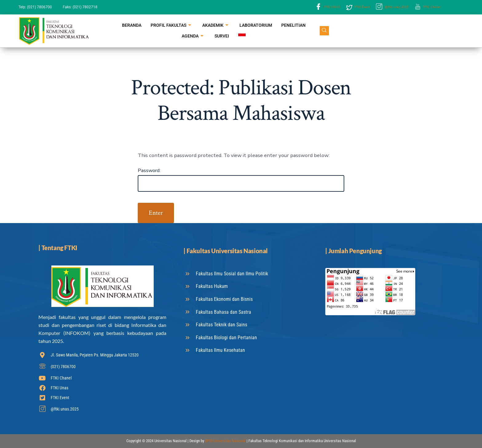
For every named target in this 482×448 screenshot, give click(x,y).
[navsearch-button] (324, 31)
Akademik (215, 26)
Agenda (193, 36)
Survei (222, 36)
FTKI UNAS (328, 7)
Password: (241, 180)
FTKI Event (358, 7)
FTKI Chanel (427, 7)
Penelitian (293, 25)
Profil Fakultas (171, 26)
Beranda (132, 25)
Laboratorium (256, 25)
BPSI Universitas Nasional (225, 441)
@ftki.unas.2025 (392, 7)
